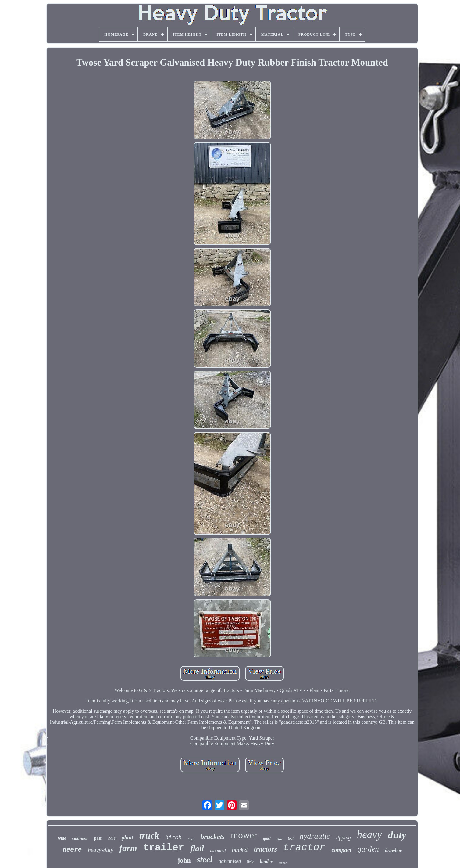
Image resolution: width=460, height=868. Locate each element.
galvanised (230, 861)
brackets (213, 837)
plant (127, 837)
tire (279, 839)
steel (205, 859)
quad (267, 838)
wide (62, 838)
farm (128, 848)
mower (244, 835)
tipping (343, 838)
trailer (163, 848)
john (184, 860)
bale (112, 838)
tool (291, 838)
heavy (369, 835)
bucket (240, 850)
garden (368, 849)
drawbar (393, 850)
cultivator (80, 838)
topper (283, 863)
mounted (218, 851)
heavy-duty (100, 850)
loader (266, 861)
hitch (173, 838)
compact (341, 850)
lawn (191, 839)
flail (197, 848)
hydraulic (315, 836)
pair (98, 838)
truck (149, 836)
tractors (266, 849)
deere (72, 850)
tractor (304, 848)
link (251, 862)
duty (397, 835)
